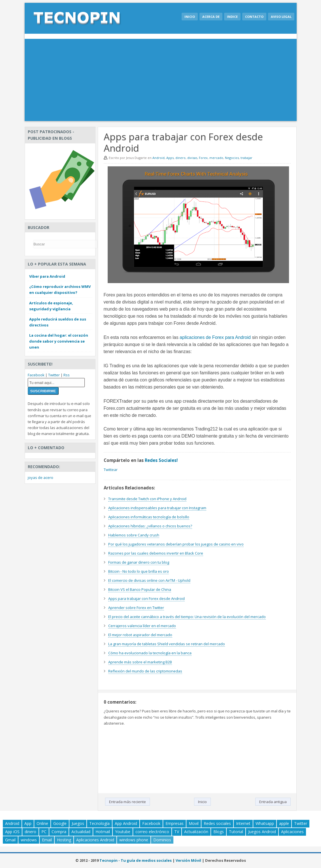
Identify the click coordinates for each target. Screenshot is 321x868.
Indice (232, 17)
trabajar (246, 158)
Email (47, 840)
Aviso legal (281, 17)
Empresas (175, 823)
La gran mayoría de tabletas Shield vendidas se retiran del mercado (167, 644)
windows (29, 840)
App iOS (12, 832)
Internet (243, 823)
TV (177, 832)
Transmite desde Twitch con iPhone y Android (147, 499)
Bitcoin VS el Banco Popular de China (140, 589)
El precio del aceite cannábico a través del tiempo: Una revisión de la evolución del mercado (187, 617)
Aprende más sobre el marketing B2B (140, 662)
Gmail (10, 840)
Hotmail (103, 832)
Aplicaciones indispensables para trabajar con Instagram (157, 508)
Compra (59, 832)
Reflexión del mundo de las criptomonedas (145, 671)
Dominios (162, 840)
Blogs (219, 832)
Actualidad (81, 832)
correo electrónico (152, 832)
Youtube (123, 832)
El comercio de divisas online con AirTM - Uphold (149, 580)
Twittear (111, 470)
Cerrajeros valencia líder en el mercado (142, 626)
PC (44, 832)
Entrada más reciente (127, 802)
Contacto (254, 17)
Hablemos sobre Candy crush (134, 535)
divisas (192, 158)
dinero (180, 158)
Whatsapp (265, 823)
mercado (216, 158)
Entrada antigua (273, 802)
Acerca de (211, 17)
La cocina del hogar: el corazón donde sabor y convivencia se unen (59, 341)
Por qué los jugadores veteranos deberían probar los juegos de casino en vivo (176, 544)
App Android (126, 823)
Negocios (232, 158)
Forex (203, 158)
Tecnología (99, 823)
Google (60, 823)
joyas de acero (41, 477)
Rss (67, 375)
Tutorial (236, 832)
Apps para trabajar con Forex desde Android (146, 599)
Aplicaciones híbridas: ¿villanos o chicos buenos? (150, 526)
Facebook (36, 375)
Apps (170, 158)
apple (284, 823)
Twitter (54, 375)
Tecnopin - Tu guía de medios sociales (136, 860)
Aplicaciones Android (95, 840)
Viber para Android (47, 276)
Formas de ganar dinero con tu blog (139, 562)
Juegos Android (262, 832)
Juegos (78, 823)
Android (159, 158)
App (28, 823)
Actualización (196, 832)
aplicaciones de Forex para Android (215, 337)
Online (42, 823)
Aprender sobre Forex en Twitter (136, 608)
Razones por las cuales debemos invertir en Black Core (156, 553)
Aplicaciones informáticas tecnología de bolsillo (149, 517)
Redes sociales (217, 823)
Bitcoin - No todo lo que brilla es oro (139, 571)
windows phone (134, 840)
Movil (194, 823)
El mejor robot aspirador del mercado (140, 635)
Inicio (190, 17)
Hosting (64, 840)
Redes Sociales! (161, 460)
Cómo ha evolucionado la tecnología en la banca (150, 653)
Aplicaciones (292, 832)
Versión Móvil (188, 860)
